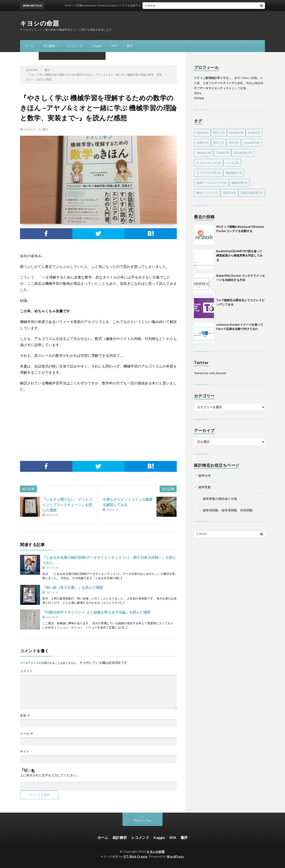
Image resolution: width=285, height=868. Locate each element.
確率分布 (205, 475)
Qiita (197, 93)
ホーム (29, 46)
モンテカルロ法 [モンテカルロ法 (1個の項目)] (209, 173)
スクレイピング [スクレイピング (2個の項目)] (209, 163)
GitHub (199, 98)
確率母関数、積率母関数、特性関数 (228, 510)
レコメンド (75, 46)
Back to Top (143, 820)
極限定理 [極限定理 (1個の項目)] (239, 183)
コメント (26, 671)
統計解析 (49, 46)
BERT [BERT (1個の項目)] (219, 133)
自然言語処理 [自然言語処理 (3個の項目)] (251, 193)
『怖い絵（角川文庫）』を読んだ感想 (73, 587)
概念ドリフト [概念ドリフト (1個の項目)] (207, 193)
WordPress (175, 856)
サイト (25, 751)
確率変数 (205, 487)
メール (27, 733)
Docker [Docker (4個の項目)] (236, 133)
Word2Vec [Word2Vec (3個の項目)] (243, 153)
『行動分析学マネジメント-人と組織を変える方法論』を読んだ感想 (96, 612)
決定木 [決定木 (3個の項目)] (229, 193)
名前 (25, 715)
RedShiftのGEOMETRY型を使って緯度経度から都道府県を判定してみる (239, 255)
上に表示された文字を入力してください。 (50, 775)
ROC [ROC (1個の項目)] (219, 143)
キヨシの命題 (40, 23)
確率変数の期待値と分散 (220, 499)
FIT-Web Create (136, 856)
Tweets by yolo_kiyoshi (210, 373)
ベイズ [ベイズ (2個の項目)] (232, 163)
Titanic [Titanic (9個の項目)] (222, 153)
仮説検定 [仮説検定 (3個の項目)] (234, 173)
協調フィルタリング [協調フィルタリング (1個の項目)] (212, 183)
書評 (130, 46)
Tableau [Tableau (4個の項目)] (204, 153)
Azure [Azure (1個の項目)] (202, 133)
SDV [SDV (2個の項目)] (234, 143)
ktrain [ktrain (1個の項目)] (254, 133)
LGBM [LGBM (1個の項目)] (202, 143)
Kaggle (97, 46)
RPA (114, 46)
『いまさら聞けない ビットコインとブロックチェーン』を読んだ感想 (67, 505)
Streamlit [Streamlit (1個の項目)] (252, 143)
